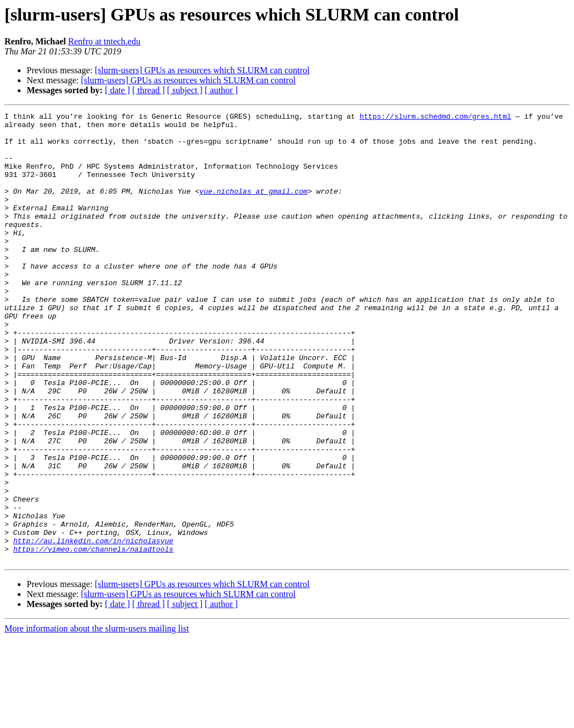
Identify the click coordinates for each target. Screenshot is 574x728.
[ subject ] (185, 90)
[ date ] (117, 90)
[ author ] (221, 90)
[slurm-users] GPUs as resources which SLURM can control (202, 70)
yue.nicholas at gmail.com (253, 208)
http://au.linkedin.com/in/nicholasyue (94, 627)
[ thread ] (148, 90)
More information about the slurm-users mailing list (97, 718)
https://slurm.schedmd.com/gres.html (435, 118)
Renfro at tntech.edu (104, 41)
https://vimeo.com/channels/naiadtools (94, 637)
